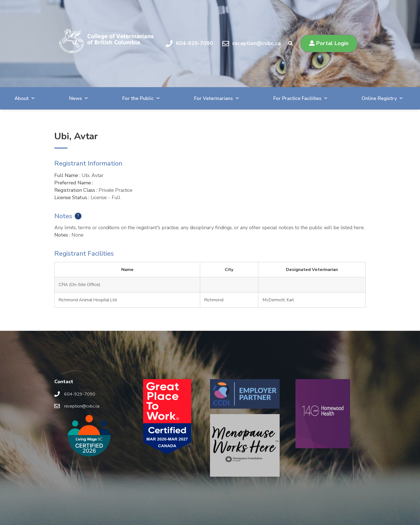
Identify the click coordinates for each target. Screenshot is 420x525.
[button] (329, 43)
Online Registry (382, 98)
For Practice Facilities (300, 98)
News (78, 98)
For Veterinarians (216, 98)
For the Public (141, 98)
